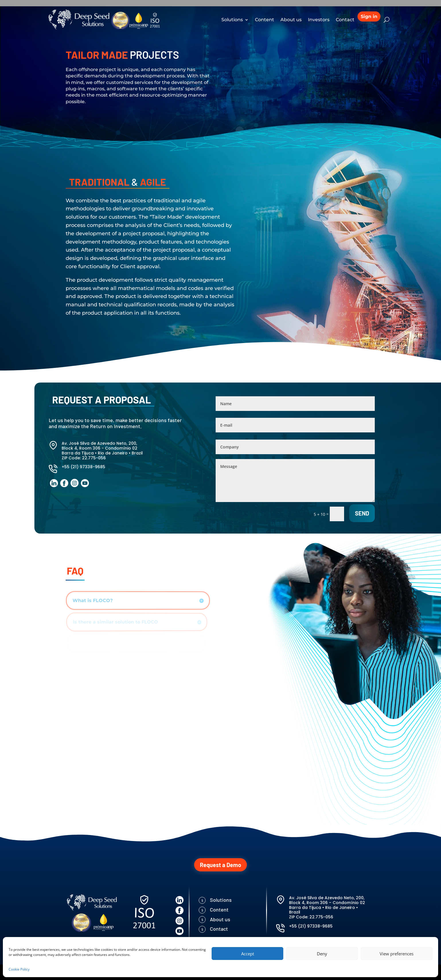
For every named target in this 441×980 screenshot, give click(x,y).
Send (362, 513)
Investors (319, 20)
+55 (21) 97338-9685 (83, 467)
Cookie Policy (19, 969)
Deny (322, 954)
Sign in (369, 16)
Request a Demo (220, 865)
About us (291, 20)
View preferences (397, 954)
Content (265, 20)
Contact (345, 20)
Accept (248, 954)
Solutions (232, 20)
